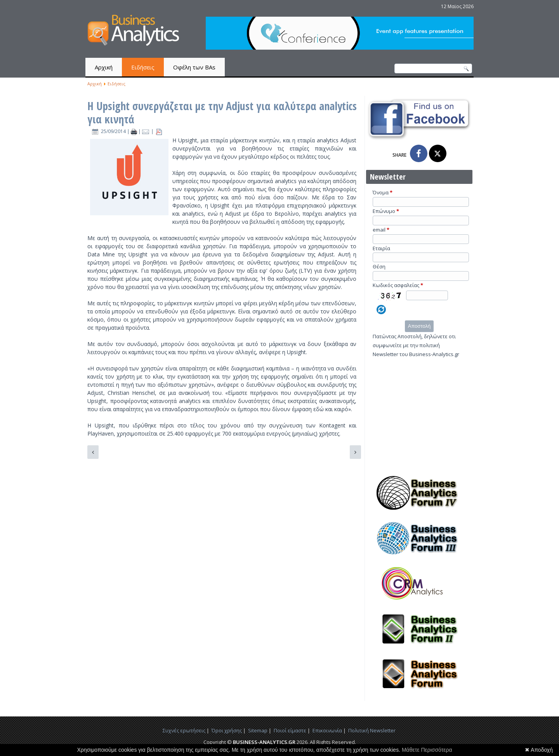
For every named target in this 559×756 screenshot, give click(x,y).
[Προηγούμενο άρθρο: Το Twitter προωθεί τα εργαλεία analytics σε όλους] (93, 452)
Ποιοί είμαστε (290, 730)
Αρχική (104, 67)
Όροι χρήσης (227, 730)
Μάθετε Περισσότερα (427, 750)
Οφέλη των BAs (194, 67)
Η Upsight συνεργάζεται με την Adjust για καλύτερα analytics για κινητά (222, 112)
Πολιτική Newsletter (372, 730)
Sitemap (258, 730)
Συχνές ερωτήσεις (184, 730)
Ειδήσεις (143, 67)
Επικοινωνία (327, 730)
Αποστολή (419, 326)
